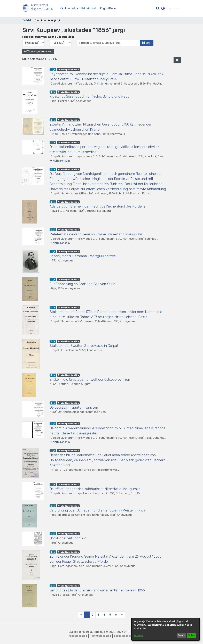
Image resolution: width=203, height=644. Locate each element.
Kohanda (139, 635)
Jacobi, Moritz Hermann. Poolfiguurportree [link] (83, 256)
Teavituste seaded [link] (100, 636)
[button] (158, 9)
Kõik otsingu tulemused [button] (38, 51)
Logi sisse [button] (173, 8)
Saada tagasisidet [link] (124, 636)
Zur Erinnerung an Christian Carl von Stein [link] (82, 284)
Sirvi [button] (147, 43)
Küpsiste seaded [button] (78, 636)
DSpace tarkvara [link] (79, 632)
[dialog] (166, 629)
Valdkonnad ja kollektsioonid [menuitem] (78, 8)
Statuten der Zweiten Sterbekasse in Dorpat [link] (84, 346)
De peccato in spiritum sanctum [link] (74, 407)
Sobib (192, 635)
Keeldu (181, 635)
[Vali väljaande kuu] (61, 43)
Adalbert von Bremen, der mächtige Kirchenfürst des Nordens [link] (97, 206)
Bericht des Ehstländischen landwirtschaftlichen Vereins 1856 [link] (97, 590)
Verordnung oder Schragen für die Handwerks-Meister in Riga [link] (97, 510)
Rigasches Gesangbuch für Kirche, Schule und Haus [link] (89, 96)
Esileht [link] (27, 20)
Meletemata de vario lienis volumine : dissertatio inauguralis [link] (96, 234)
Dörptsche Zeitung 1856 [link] (68, 538)
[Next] (122, 615)
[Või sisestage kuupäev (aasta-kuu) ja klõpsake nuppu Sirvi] (108, 43)
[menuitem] (108, 9)
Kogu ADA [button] (107, 8)
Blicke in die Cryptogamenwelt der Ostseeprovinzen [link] (90, 379)
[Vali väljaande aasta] (33, 43)
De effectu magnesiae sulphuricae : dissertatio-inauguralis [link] (95, 489)
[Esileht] (39, 9)
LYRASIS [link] (129, 632)
